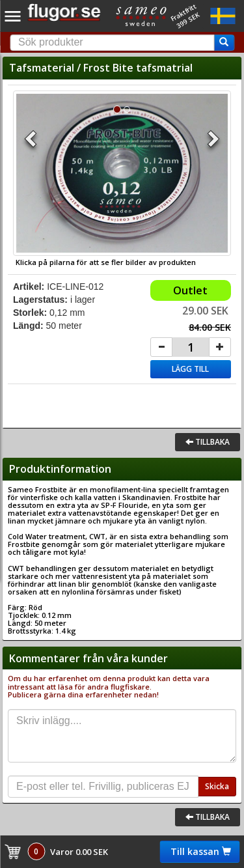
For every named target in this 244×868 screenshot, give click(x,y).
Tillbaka (208, 442)
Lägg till (190, 369)
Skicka (217, 786)
